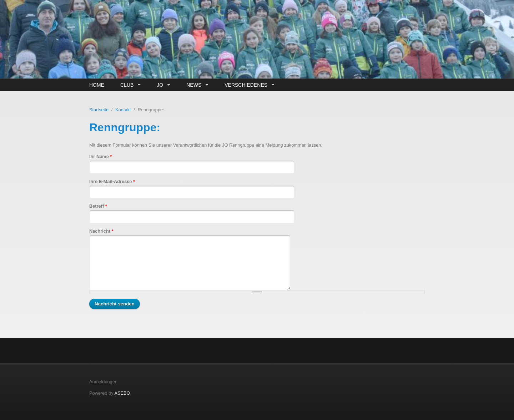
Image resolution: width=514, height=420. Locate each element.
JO (162, 85)
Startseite (99, 110)
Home (97, 85)
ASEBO (122, 393)
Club (129, 85)
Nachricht (101, 231)
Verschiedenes (248, 85)
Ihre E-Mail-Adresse (112, 181)
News (196, 85)
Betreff (98, 206)
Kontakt (123, 110)
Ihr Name (100, 156)
